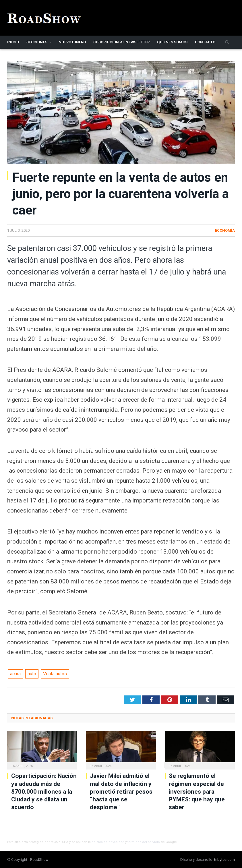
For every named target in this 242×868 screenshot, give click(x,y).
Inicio (13, 42)
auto (32, 674)
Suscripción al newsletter (121, 42)
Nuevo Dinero (72, 42)
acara (15, 674)
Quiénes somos (172, 42)
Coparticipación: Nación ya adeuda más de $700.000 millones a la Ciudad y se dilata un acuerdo (44, 791)
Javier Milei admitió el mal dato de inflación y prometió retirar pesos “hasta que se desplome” (121, 791)
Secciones (37, 42)
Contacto (205, 42)
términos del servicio (144, 842)
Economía (225, 230)
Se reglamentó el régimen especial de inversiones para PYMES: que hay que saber (197, 791)
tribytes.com (224, 860)
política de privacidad (108, 842)
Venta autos (55, 674)
